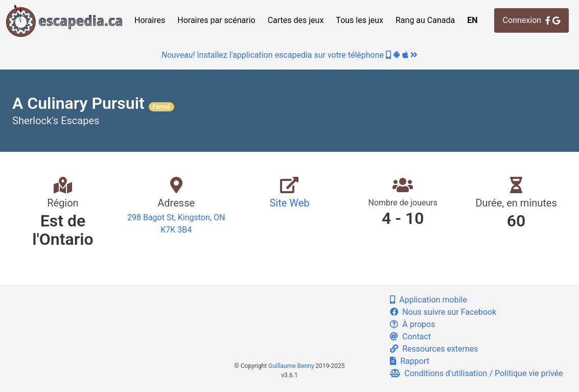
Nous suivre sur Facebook (443, 312)
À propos (412, 324)
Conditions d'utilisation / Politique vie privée (476, 373)
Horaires (150, 20)
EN (472, 20)
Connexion (531, 20)
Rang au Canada (425, 20)
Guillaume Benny (291, 366)
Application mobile (429, 300)
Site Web (289, 203)
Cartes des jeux (296, 20)
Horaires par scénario (216, 20)
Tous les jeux (360, 20)
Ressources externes (434, 349)
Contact (410, 337)
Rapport (410, 361)
